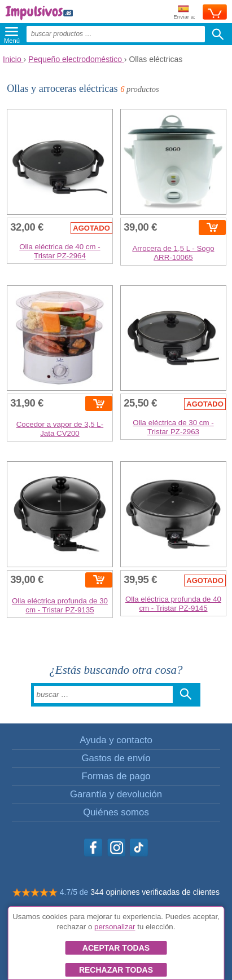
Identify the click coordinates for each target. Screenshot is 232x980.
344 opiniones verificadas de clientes (155, 892)
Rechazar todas (116, 970)
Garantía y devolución (116, 794)
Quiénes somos (116, 812)
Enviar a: (184, 13)
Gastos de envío (116, 758)
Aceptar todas (116, 948)
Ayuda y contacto (116, 740)
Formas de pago (116, 776)
